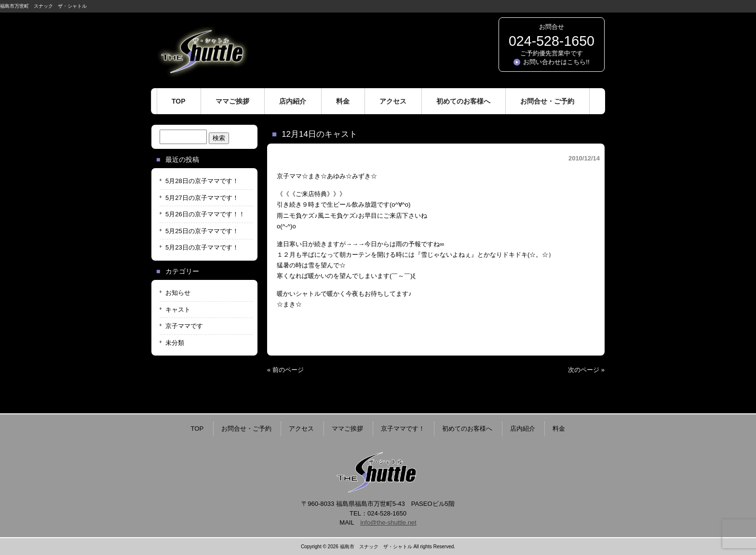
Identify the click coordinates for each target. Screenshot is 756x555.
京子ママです (184, 326)
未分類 (175, 343)
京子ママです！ (403, 429)
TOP (197, 429)
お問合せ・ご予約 (246, 429)
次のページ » (586, 370)
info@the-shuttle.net (388, 522)
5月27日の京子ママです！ (202, 198)
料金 (559, 429)
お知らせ (178, 293)
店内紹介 (523, 429)
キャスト (178, 310)
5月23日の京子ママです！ (202, 247)
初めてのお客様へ (467, 429)
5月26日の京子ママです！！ (205, 214)
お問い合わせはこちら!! (556, 62)
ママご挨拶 (347, 429)
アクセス (301, 429)
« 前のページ (285, 370)
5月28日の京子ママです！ (202, 181)
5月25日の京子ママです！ (202, 231)
